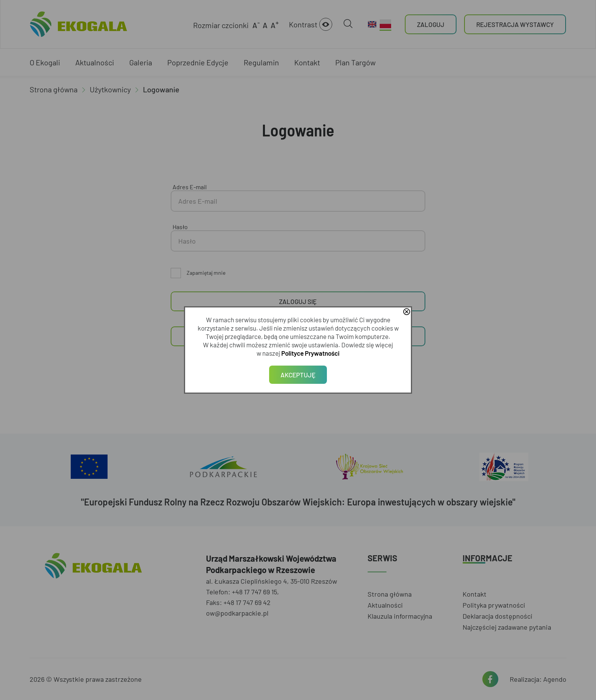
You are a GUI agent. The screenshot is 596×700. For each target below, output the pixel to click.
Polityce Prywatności (310, 353)
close (406, 312)
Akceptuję (298, 375)
